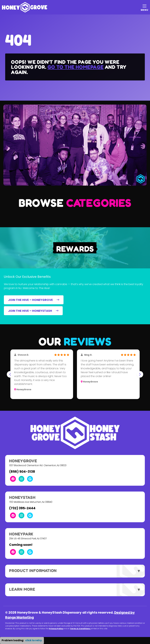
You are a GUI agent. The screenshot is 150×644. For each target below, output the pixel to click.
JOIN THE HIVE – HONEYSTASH (33, 311)
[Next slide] (140, 374)
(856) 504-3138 (22, 472)
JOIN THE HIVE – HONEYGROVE (34, 300)
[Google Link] (30, 479)
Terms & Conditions (80, 629)
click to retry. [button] (34, 640)
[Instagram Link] (22, 479)
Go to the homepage (75, 67)
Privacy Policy (56, 629)
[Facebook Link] (13, 479)
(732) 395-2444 (22, 508)
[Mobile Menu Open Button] (144, 7)
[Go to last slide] (10, 374)
